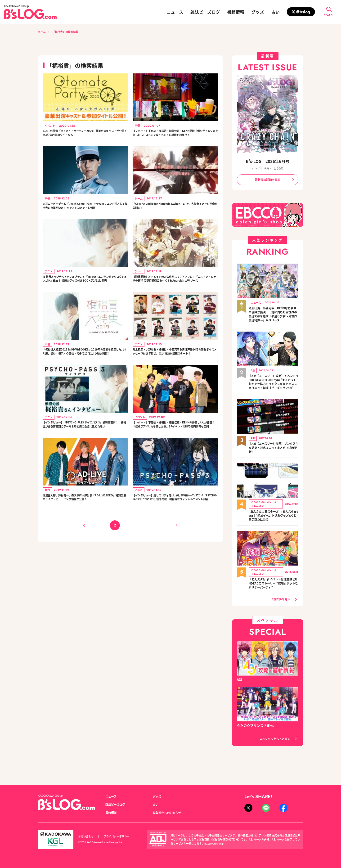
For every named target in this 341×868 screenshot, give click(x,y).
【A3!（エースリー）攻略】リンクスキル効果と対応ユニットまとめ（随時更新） (274, 461)
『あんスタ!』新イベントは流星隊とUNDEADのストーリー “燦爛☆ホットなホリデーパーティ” (273, 598)
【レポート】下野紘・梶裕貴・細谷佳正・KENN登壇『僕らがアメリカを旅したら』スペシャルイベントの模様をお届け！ (174, 138)
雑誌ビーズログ (205, 12)
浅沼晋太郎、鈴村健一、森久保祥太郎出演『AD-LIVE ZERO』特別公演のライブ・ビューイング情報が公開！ (85, 549)
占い (275, 12)
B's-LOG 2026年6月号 (268, 161)
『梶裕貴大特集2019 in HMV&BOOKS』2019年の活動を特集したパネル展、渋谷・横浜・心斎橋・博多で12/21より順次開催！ (85, 384)
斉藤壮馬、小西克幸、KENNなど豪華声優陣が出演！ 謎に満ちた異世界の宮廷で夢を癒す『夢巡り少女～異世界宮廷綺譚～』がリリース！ (274, 318)
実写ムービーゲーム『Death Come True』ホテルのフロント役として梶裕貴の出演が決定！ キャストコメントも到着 (85, 220)
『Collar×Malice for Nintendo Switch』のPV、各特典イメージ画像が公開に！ (175, 217)
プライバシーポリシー (122, 836)
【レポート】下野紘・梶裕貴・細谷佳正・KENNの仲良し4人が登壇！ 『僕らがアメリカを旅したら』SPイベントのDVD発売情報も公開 (175, 466)
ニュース (175, 12)
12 (159, 581)
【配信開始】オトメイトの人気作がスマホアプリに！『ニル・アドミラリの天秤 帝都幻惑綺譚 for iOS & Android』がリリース (175, 302)
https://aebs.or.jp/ (215, 843)
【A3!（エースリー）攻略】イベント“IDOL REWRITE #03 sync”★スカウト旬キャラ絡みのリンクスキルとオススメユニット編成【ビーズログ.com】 (274, 392)
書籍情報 (236, 12)
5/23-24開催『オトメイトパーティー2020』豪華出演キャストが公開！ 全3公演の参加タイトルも (84, 135)
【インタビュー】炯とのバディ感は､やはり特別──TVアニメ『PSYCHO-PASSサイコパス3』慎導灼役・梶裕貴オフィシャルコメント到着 (175, 549)
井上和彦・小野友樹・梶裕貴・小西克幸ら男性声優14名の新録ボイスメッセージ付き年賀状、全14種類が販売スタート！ (175, 384)
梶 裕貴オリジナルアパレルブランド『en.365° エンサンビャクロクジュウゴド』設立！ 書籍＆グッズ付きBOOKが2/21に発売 (85, 302)
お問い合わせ (87, 836)
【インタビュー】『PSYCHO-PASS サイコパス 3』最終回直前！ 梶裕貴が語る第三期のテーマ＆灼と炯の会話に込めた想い (83, 466)
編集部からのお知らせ (169, 813)
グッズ (258, 12)
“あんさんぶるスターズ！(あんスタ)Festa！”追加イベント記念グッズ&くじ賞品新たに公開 (273, 530)
